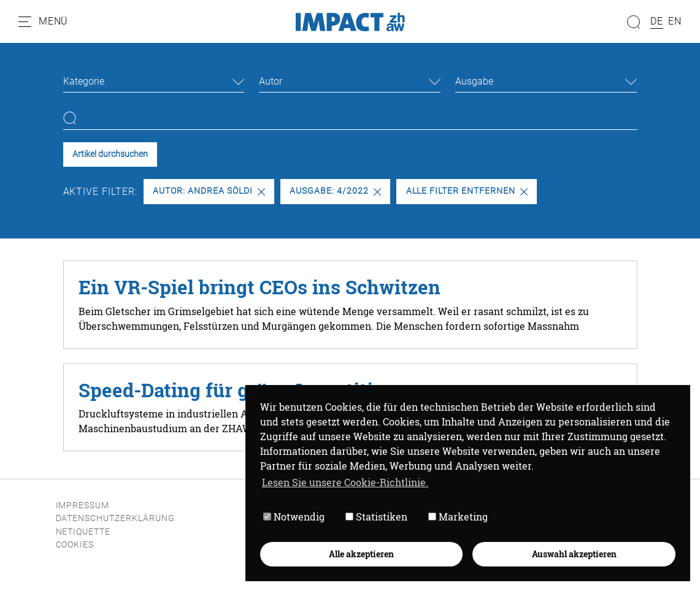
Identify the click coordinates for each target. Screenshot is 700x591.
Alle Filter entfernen (467, 191)
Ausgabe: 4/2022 (335, 191)
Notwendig (294, 517)
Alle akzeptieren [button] (361, 554)
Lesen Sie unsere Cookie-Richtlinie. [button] (345, 482)
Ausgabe (474, 81)
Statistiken (376, 517)
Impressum (83, 505)
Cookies (75, 545)
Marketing (458, 517)
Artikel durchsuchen (110, 154)
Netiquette (83, 532)
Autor (271, 81)
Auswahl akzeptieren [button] (574, 554)
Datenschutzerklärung (115, 518)
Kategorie (84, 81)
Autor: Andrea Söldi (209, 191)
